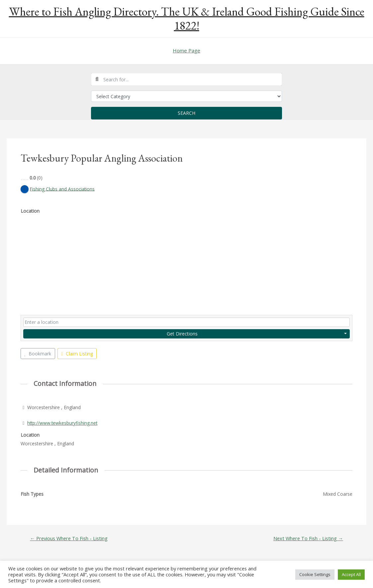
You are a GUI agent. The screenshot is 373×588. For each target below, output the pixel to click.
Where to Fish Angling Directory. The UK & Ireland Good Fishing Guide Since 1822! (187, 18)
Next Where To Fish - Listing (307, 538)
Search (186, 113)
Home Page (186, 50)
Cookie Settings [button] (315, 574)
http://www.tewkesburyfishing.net (63, 423)
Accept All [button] (351, 574)
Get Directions (182, 334)
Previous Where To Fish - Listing (70, 538)
